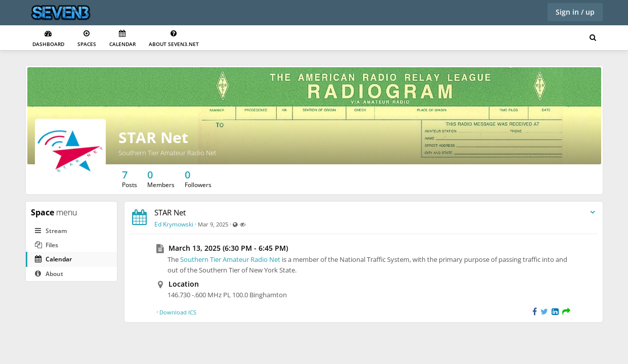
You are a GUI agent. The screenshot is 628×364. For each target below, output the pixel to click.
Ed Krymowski (174, 224)
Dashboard (48, 39)
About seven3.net (174, 39)
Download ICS (178, 312)
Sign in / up (575, 12)
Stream (51, 231)
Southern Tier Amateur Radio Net (230, 259)
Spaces (87, 39)
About (49, 274)
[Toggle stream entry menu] (593, 213)
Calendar (122, 39)
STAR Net (153, 137)
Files (47, 245)
